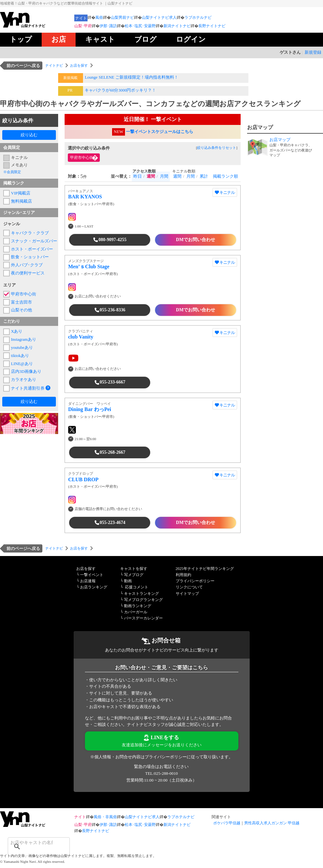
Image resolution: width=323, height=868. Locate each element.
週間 (177, 176)
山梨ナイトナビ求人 (159, 17)
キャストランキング (141, 594)
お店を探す (79, 65)
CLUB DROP (83, 479)
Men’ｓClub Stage (89, 267)
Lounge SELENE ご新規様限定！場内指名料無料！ (131, 77)
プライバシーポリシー (195, 581)
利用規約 (183, 575)
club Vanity (81, 337)
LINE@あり (22, 364)
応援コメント (137, 587)
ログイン (191, 39)
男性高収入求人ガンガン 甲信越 (272, 823)
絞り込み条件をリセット (217, 148)
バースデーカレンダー (143, 618)
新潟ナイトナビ (177, 26)
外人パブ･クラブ (27, 265)
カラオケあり (24, 379)
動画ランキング (138, 606)
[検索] (30, 842)
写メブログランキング (143, 600)
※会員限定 (12, 172)
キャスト (100, 39)
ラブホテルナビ (198, 17)
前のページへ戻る (23, 66)
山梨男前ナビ (122, 17)
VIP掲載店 (21, 193)
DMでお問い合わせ (196, 240)
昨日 (138, 176)
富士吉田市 (21, 302)
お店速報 (88, 581)
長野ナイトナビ (212, 26)
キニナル (19, 157)
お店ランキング (94, 587)
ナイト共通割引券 (28, 388)
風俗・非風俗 (105, 817)
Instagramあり (24, 339)
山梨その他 (21, 310)
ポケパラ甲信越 (227, 823)
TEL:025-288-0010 (161, 773)
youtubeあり (22, 347)
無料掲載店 (21, 201)
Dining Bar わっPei (90, 409)
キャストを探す (134, 569)
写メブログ (134, 575)
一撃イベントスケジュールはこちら (160, 132)
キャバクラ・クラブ (30, 233)
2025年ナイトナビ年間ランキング (205, 569)
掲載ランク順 (225, 176)
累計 (204, 176)
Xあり (17, 331)
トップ (21, 39)
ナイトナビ (54, 65)
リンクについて (189, 587)
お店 (59, 39)
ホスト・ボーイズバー (32, 249)
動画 (128, 581)
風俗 (99, 17)
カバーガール (136, 612)
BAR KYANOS (85, 197)
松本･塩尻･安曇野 (140, 26)
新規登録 (313, 52)
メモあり (19, 165)
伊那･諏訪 (108, 26)
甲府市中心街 (24, 294)
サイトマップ (187, 594)
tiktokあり (20, 356)
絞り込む (29, 135)
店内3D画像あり (26, 371)
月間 (164, 176)
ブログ (146, 39)
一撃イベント (92, 575)
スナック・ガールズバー (33, 241)
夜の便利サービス (28, 273)
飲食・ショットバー (30, 257)
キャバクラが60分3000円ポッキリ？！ (120, 90)
